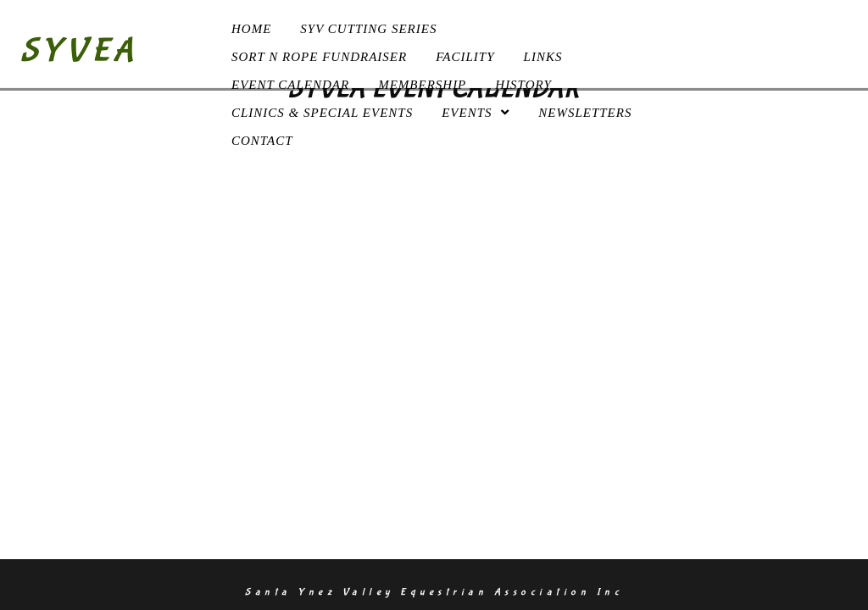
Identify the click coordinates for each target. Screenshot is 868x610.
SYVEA (79, 51)
